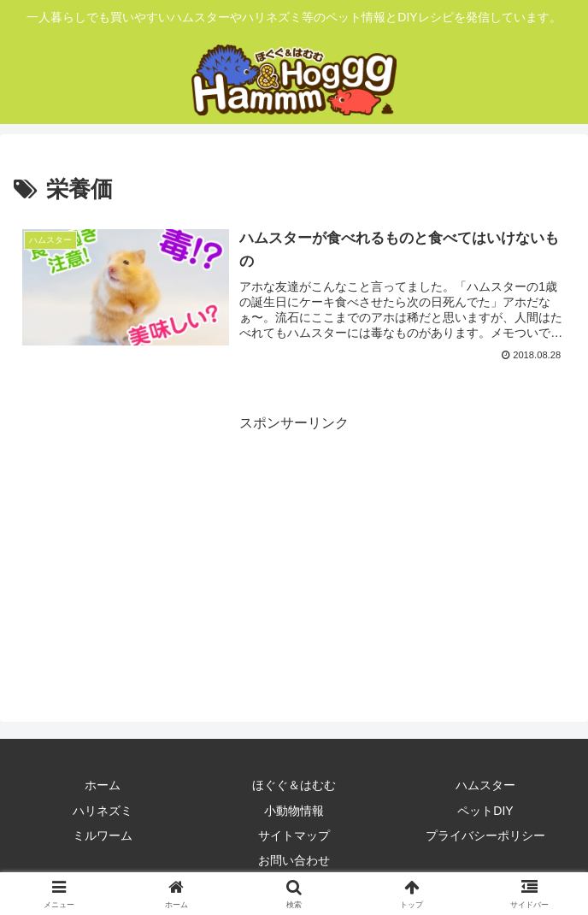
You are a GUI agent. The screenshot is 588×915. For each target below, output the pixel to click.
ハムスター (485, 785)
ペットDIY (485, 811)
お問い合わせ (294, 860)
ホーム (103, 785)
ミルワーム (103, 835)
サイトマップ (294, 835)
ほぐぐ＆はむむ (294, 785)
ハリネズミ (103, 811)
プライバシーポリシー (485, 835)
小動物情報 (294, 811)
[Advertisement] (294, 556)
